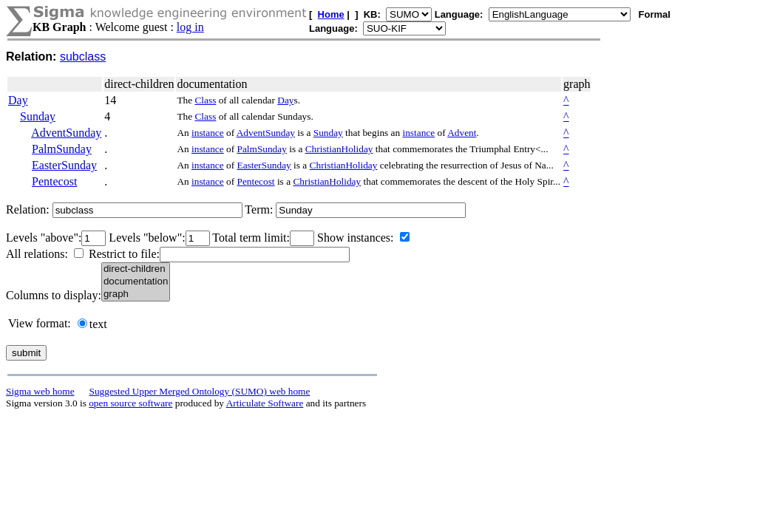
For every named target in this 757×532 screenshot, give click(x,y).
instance (208, 133)
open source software (130, 403)
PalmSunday (62, 149)
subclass (83, 57)
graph (136, 294)
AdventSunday (66, 133)
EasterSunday (64, 165)
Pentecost (54, 181)
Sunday (38, 116)
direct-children (136, 269)
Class (205, 100)
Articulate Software (265, 403)
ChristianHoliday (339, 149)
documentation (136, 282)
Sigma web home (40, 391)
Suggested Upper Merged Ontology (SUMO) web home (200, 391)
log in (190, 27)
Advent (462, 133)
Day (18, 100)
